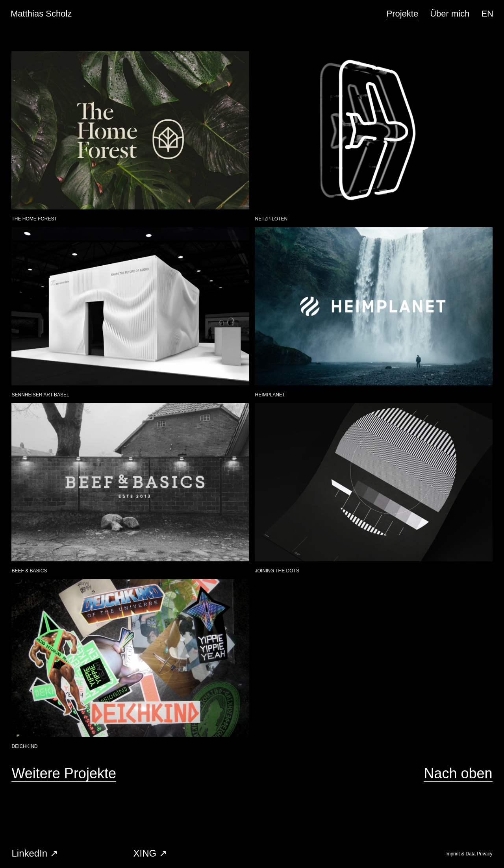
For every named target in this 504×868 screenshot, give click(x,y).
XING (145, 853)
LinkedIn (29, 853)
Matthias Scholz (41, 14)
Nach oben (458, 773)
